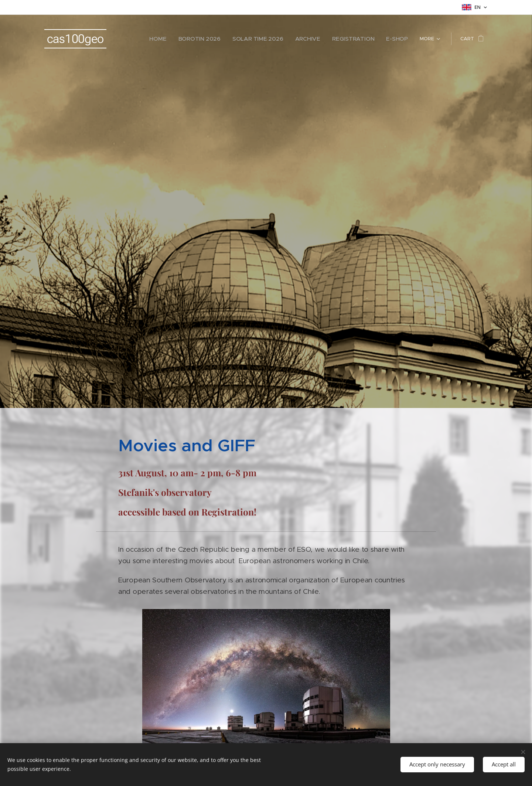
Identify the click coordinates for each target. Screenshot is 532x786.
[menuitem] (180, 39)
